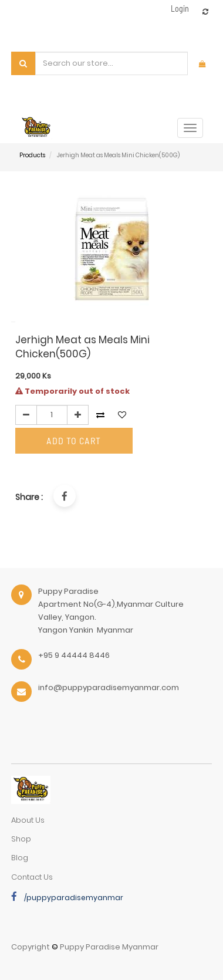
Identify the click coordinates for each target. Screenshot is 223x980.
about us (28, 820)
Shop (21, 839)
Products (32, 155)
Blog (20, 858)
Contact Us (32, 877)
